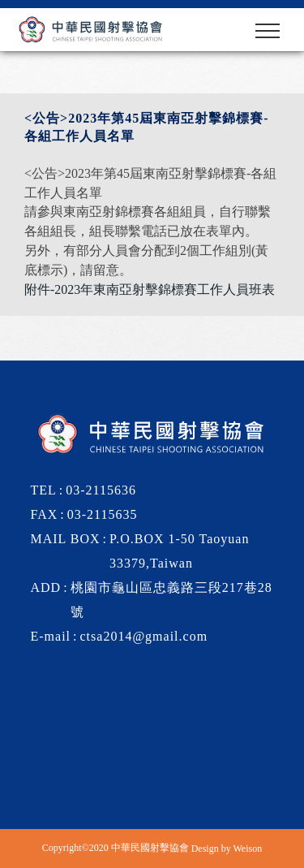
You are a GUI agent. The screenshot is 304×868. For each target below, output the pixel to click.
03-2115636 (101, 490)
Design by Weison (227, 849)
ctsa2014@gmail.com (144, 636)
